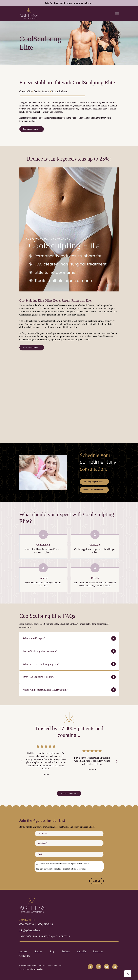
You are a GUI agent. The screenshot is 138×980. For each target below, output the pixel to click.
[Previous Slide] (21, 761)
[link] (29, 13)
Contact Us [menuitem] (25, 956)
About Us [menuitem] (81, 951)
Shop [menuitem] (52, 951)
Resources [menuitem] (98, 951)
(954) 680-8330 (27, 924)
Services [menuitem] (23, 951)
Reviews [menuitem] (66, 951)
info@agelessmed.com (30, 930)
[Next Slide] (117, 761)
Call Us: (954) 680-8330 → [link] (94, 482)
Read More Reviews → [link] (69, 793)
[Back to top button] (128, 974)
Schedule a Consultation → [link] (94, 490)
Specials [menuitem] (38, 951)
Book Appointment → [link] (32, 129)
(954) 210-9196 (45, 924)
